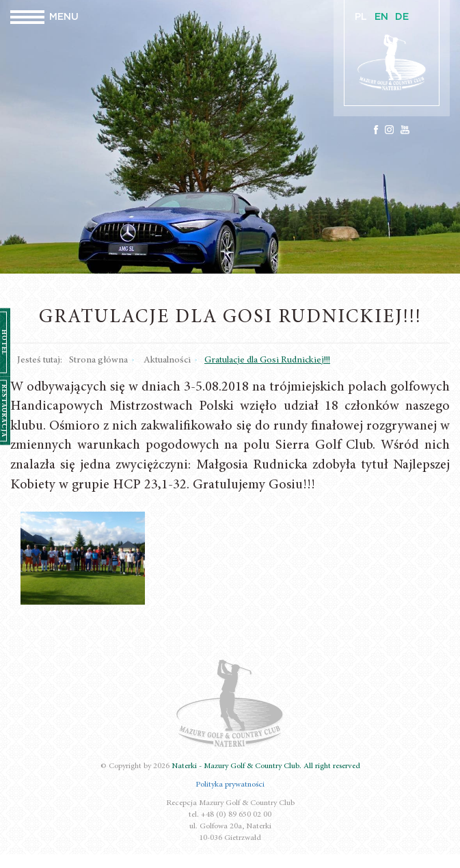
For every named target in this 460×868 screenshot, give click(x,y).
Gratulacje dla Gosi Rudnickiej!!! (267, 360)
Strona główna (98, 360)
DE (402, 17)
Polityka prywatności (230, 785)
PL (361, 17)
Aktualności (167, 360)
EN (381, 17)
